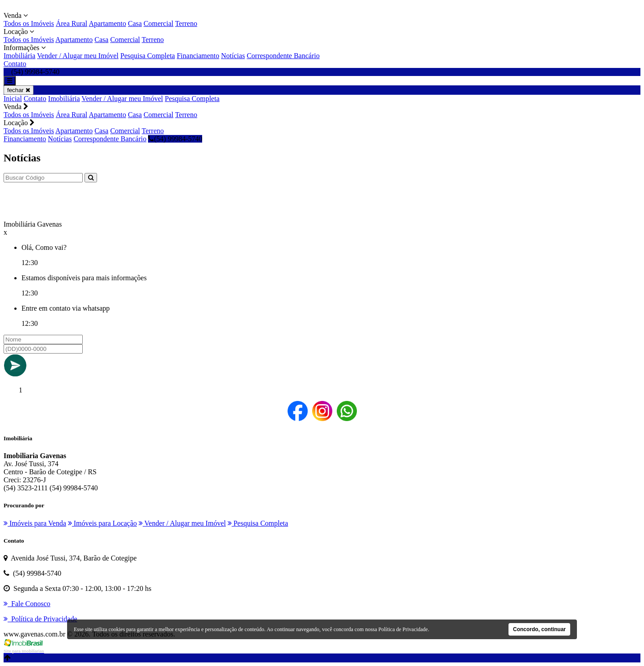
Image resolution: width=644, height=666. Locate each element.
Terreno (186, 23)
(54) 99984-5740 (175, 139)
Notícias (233, 56)
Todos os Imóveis (29, 23)
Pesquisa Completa (148, 56)
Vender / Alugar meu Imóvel (78, 56)
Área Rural (72, 23)
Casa (135, 23)
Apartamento (107, 23)
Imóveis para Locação (102, 523)
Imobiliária (19, 56)
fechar (19, 90)
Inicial (13, 99)
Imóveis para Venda (35, 523)
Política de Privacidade (403, 629)
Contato (15, 64)
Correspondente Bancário (283, 56)
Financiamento (198, 56)
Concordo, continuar (539, 629)
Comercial (159, 23)
